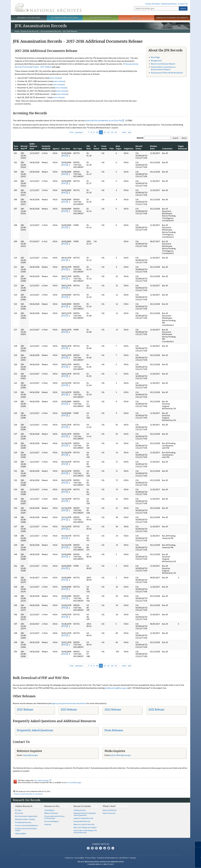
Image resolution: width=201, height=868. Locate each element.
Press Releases (114, 730)
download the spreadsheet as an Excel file (104, 120)
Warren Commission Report (163, 64)
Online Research (24, 806)
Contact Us (183, 4)
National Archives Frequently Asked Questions (85, 814)
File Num (89, 147)
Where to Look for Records (84, 824)
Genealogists (49, 810)
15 (116, 132)
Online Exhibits (21, 834)
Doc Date (66, 149)
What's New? (109, 806)
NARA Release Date (33, 146)
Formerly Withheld (46, 147)
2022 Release (113, 710)
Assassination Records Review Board (167, 73)
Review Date (153, 147)
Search (183, 8)
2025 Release (25, 710)
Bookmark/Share (169, 4)
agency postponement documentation (69, 703)
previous (79, 132)
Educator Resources (100, 18)
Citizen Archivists (153, 4)
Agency (56, 149)
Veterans (48, 824)
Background (156, 61)
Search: (140, 138)
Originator (129, 149)
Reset (184, 138)
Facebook (88, 848)
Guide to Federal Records (83, 818)
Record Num (24, 147)
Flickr (113, 848)
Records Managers (52, 821)
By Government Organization (26, 816)
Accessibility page (74, 782)
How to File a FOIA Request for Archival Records (85, 831)
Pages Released (182, 147)
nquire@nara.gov (31, 755)
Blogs (109, 848)
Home (17, 31)
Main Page (155, 57)
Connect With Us (101, 844)
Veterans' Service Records (65, 18)
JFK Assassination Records (51, 31)
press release (55, 78)
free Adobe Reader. (43, 780)
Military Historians (51, 813)
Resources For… (52, 806)
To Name (96, 147)
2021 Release (156, 710)
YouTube (105, 848)
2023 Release (69, 710)
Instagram (96, 848)
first (72, 132)
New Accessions (109, 813)
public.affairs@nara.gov (121, 755)
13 (108, 132)
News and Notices (110, 810)
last (130, 132)
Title (111, 149)
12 (105, 132)
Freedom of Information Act (108, 858)
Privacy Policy (91, 858)
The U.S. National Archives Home (48, 8)
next (124, 132)
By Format (19, 813)
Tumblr (100, 848)
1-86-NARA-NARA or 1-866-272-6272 (101, 864)
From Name (104, 147)
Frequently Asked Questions (35, 730)
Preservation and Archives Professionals (54, 817)
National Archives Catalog (25, 819)
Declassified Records (82, 821)
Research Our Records (29, 18)
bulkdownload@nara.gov (116, 688)
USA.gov (133, 858)
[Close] (198, 844)
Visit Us (136, 18)
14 (112, 132)
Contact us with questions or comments (28, 794)
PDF (64, 156)
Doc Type (78, 149)
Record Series (139, 147)
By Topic (18, 810)
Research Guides (82, 806)
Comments (167, 149)
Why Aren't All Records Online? (85, 827)
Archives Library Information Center (26, 830)
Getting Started (80, 810)
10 (97, 132)
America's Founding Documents (172, 18)
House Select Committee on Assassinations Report (163, 68)
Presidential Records (23, 822)
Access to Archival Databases (27, 825)
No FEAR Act (124, 858)
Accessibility (79, 858)
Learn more (180, 863)
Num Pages (119, 147)
